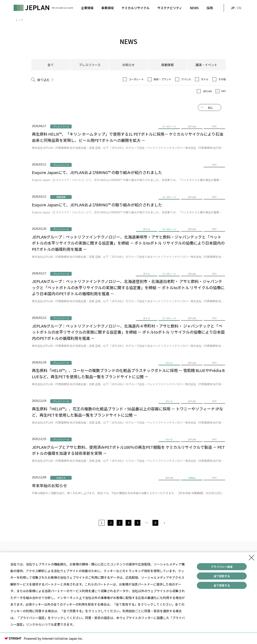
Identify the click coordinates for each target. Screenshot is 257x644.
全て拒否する (222, 576)
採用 (210, 8)
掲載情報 (167, 65)
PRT (224, 91)
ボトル (205, 79)
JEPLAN (207, 91)
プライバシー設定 (222, 567)
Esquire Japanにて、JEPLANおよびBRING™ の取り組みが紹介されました (97, 172)
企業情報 (87, 8)
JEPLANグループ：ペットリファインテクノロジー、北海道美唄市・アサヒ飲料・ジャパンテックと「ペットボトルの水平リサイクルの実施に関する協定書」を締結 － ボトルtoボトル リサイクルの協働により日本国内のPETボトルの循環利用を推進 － (128, 243)
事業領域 (107, 8)
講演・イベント (206, 65)
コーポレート (136, 79)
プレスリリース (90, 65)
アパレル (186, 79)
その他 (222, 79)
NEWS (194, 8)
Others (192, 478)
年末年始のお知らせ (49, 485)
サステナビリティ (170, 8)
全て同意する (222, 585)
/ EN (236, 8)
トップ (19, 20)
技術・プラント (162, 79)
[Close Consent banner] (252, 558)
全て (51, 65)
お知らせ (128, 65)
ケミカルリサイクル (136, 8)
